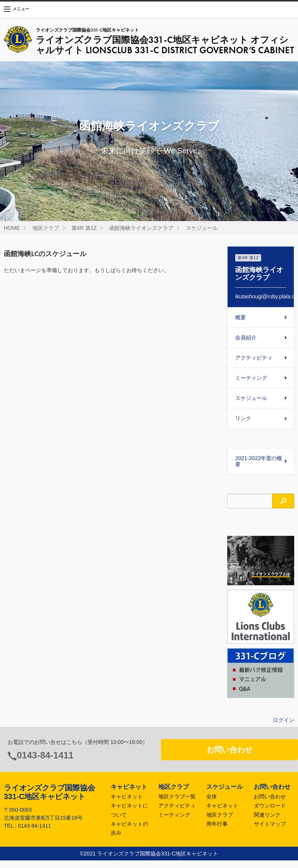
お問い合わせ (229, 750)
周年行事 (217, 824)
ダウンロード (270, 806)
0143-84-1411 (45, 755)
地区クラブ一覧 (177, 796)
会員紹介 (246, 338)
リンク (243, 418)
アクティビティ (254, 358)
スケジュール (202, 228)
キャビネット (127, 796)
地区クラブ (46, 228)
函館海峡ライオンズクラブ (141, 228)
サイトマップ (270, 824)
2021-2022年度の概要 (259, 461)
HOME (12, 228)
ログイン (284, 720)
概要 (241, 317)
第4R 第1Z (84, 228)
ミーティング (251, 378)
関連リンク (267, 815)
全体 (212, 796)
